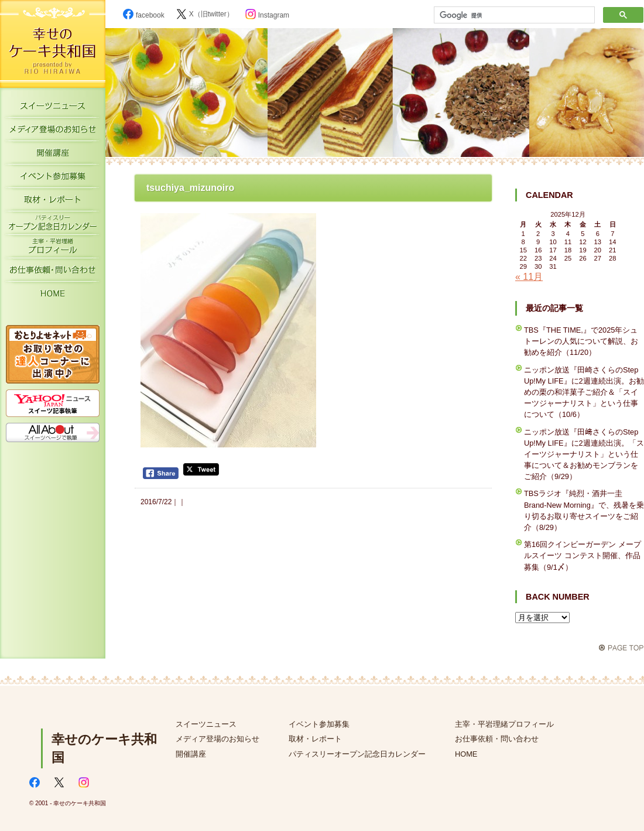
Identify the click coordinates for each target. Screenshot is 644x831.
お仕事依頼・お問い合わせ (53, 272)
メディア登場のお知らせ (53, 132)
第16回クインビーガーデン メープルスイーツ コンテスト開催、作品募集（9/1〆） (583, 555)
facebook (144, 15)
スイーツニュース (53, 108)
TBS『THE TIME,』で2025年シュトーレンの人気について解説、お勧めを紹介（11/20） (581, 341)
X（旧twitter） (205, 14)
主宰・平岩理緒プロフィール (53, 249)
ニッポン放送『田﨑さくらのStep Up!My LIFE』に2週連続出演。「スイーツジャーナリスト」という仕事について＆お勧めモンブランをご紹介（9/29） (584, 454)
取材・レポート (53, 202)
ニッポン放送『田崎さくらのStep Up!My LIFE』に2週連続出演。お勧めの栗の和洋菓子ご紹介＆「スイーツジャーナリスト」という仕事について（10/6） (584, 392)
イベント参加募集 (53, 179)
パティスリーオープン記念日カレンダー (53, 225)
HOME (53, 296)
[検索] (513, 15)
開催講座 (53, 155)
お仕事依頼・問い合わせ (497, 739)
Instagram (267, 15)
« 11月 (529, 277)
